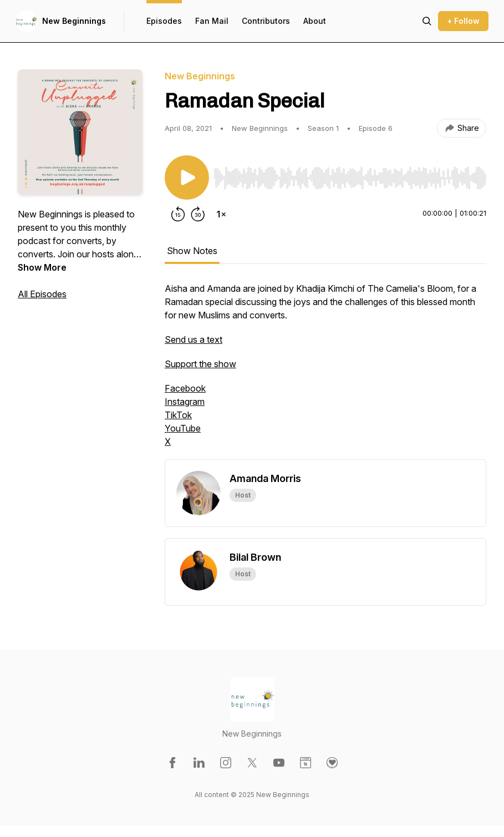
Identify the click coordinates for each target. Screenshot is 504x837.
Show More (42, 267)
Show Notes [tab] (192, 251)
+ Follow (463, 21)
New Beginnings (74, 21)
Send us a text (194, 339)
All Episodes (42, 294)
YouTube (183, 428)
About (315, 21)
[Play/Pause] (187, 177)
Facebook (185, 388)
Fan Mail (212, 21)
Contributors (266, 21)
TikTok (178, 415)
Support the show (200, 364)
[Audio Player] (350, 175)
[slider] (350, 178)
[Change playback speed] (221, 214)
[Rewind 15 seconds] (178, 214)
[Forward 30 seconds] (198, 214)
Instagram (185, 402)
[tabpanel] (325, 371)
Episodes (164, 21)
